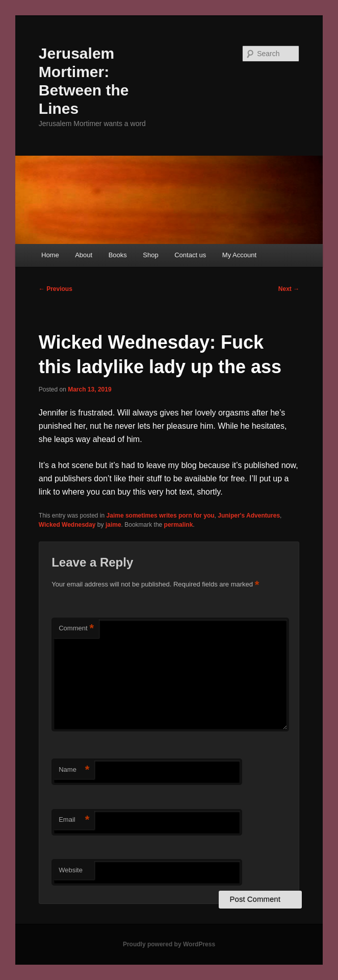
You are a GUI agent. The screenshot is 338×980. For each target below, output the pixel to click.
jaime (113, 525)
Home (50, 255)
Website (71, 870)
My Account (239, 255)
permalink (179, 525)
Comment (76, 629)
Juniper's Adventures (249, 516)
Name (74, 770)
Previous (56, 289)
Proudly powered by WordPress (169, 944)
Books (118, 255)
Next (289, 289)
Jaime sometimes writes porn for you (161, 516)
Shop (150, 255)
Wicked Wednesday (67, 525)
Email (74, 820)
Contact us (190, 255)
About (84, 255)
